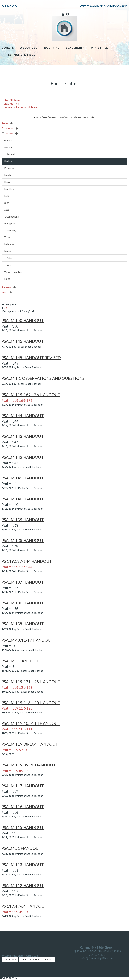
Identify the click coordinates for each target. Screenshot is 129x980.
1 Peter (8, 258)
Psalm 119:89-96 (15, 771)
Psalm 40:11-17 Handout (27, 640)
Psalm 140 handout (23, 499)
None (7, 279)
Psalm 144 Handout (23, 415)
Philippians (10, 223)
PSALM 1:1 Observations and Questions (43, 378)
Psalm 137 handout (23, 582)
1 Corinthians (12, 217)
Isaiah (7, 175)
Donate (8, 48)
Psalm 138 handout (23, 540)
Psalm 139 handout (23, 520)
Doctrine (52, 48)
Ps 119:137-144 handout (27, 561)
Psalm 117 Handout (23, 786)
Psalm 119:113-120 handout (31, 702)
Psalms (8, 161)
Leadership (75, 48)
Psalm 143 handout (23, 436)
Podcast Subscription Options (20, 107)
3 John (8, 265)
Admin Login (10, 960)
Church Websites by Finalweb (37, 960)
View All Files (11, 104)
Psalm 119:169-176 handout (31, 395)
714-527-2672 (9, 6)
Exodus (8, 147)
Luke (7, 196)
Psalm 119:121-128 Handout (31, 682)
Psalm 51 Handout (21, 848)
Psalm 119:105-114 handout (31, 723)
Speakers (9, 287)
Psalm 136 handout (23, 603)
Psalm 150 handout (23, 320)
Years (7, 292)
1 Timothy (10, 230)
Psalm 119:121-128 (17, 687)
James (8, 251)
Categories (10, 128)
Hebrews (9, 244)
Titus (7, 237)
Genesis (8, 140)
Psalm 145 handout (23, 341)
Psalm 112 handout (23, 885)
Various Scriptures (14, 272)
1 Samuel (9, 154)
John (7, 203)
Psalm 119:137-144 (17, 567)
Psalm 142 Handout (23, 457)
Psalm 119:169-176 (17, 400)
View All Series (12, 100)
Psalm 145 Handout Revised (31, 357)
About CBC (29, 48)
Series (7, 123)
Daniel (8, 182)
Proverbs (9, 168)
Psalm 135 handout (23, 624)
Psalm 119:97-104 (16, 750)
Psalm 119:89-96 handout (29, 765)
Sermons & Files (22, 55)
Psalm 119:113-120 (17, 708)
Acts (7, 210)
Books (12, 133)
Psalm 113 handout (23, 865)
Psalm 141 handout (23, 478)
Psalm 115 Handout (23, 827)
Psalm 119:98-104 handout (30, 744)
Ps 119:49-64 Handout (24, 906)
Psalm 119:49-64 (15, 912)
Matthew (9, 189)
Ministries (100, 48)
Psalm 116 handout (23, 807)
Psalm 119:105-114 (17, 729)
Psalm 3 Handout (20, 661)
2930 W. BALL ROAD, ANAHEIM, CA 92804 (97, 951)
